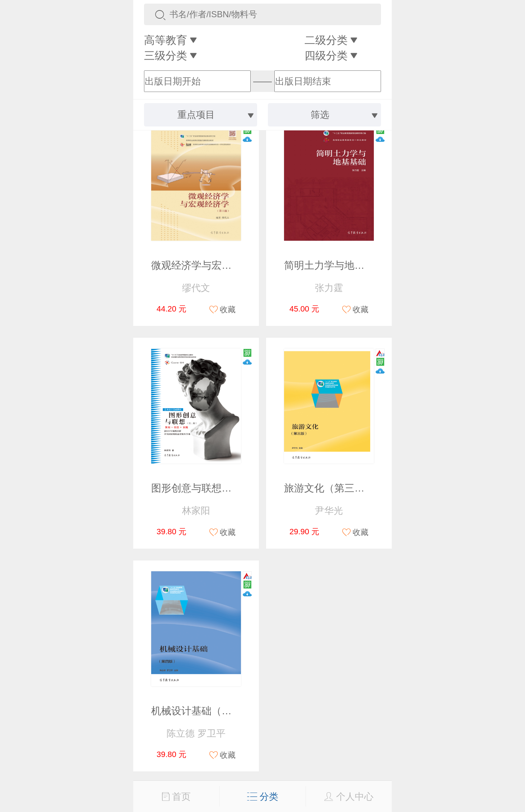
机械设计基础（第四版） (206, 711)
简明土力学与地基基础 (334, 265)
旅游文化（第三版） (329, 488)
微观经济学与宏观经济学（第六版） (232, 265)
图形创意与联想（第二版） (212, 488)
